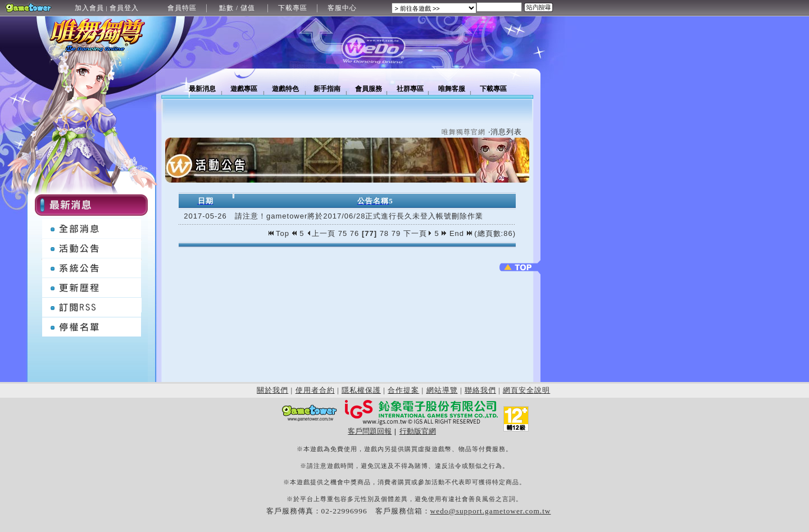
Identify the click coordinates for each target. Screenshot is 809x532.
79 (396, 233)
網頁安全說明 (526, 390)
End (461, 233)
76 (354, 233)
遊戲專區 (244, 89)
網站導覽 (442, 390)
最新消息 (202, 89)
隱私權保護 (361, 390)
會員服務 (369, 89)
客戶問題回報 (370, 431)
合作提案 (403, 390)
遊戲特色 (285, 89)
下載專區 (293, 8)
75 (343, 233)
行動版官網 (418, 431)
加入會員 (89, 8)
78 (384, 233)
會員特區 (182, 8)
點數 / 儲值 (237, 8)
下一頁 (418, 233)
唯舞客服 (452, 89)
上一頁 (321, 233)
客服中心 (342, 8)
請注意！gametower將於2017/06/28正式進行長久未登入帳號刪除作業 (359, 216)
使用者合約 (315, 390)
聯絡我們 (480, 390)
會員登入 (124, 8)
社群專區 (410, 89)
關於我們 (272, 390)
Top (280, 233)
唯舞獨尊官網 (463, 132)
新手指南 (327, 89)
